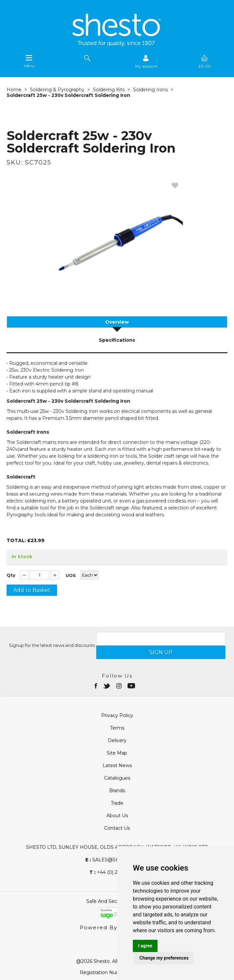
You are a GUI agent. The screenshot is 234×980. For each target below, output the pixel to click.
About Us (117, 816)
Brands (117, 791)
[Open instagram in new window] (120, 685)
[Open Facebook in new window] (96, 685)
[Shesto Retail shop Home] (117, 44)
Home (14, 90)
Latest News (117, 765)
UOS (71, 576)
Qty (11, 575)
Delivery (117, 740)
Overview (117, 322)
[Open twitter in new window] (107, 685)
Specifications (117, 340)
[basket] (205, 61)
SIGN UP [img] (161, 652)
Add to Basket (32, 590)
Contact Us (117, 828)
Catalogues (117, 778)
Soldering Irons (150, 90)
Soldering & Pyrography (57, 90)
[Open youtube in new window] (132, 685)
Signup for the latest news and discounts (52, 645)
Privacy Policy (117, 715)
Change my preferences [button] (164, 958)
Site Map (117, 753)
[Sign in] (146, 61)
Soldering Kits (109, 90)
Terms (117, 728)
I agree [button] (145, 946)
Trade (117, 803)
